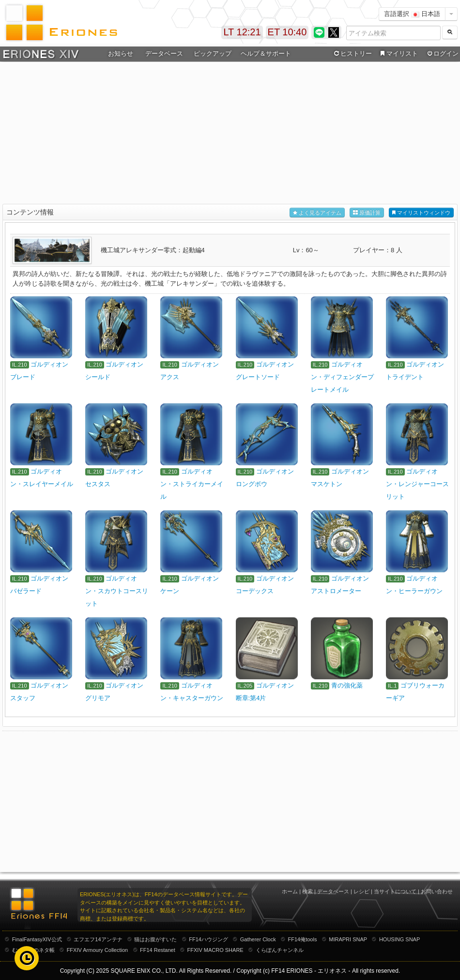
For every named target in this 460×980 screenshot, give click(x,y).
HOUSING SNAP (399, 939)
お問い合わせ (437, 891)
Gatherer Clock (258, 939)
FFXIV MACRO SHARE (215, 950)
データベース (164, 54)
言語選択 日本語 (412, 14)
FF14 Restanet (158, 950)
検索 (307, 891)
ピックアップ (213, 54)
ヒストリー (352, 54)
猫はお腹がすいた (155, 939)
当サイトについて (395, 891)
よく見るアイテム (317, 213)
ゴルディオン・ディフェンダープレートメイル (342, 377)
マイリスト (398, 54)
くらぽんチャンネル (280, 950)
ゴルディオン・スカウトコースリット (117, 591)
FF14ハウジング (208, 939)
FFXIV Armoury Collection (98, 950)
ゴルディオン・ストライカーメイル (192, 484)
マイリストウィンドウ (421, 213)
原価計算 (367, 213)
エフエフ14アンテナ (98, 939)
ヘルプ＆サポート (266, 54)
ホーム (290, 891)
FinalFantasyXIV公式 (37, 939)
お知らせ (121, 54)
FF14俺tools (303, 939)
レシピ (361, 891)
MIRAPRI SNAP (348, 939)
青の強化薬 (347, 685)
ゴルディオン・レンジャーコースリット (417, 484)
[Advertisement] (230, 134)
